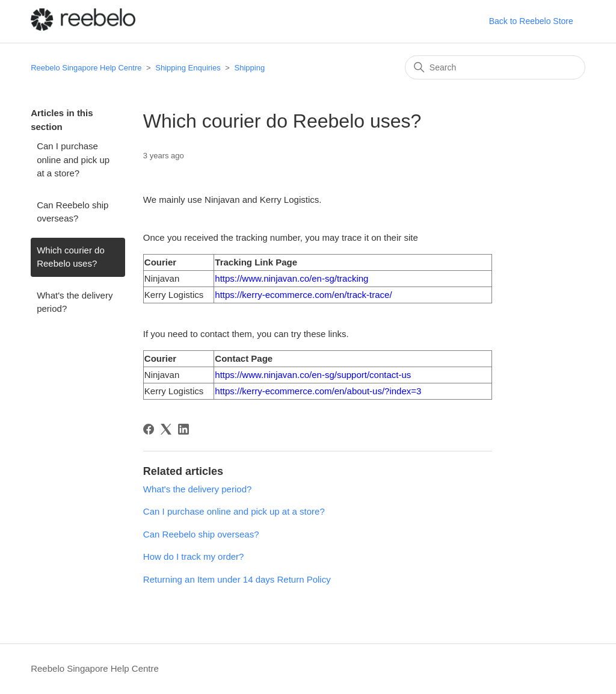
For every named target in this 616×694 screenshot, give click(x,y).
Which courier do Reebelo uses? (71, 257)
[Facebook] (149, 429)
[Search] (495, 67)
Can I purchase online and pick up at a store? (73, 160)
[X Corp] (166, 429)
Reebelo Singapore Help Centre (86, 68)
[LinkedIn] (183, 429)
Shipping (250, 68)
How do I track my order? (194, 556)
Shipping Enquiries (188, 68)
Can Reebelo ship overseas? (72, 212)
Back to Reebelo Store (531, 21)
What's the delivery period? (75, 302)
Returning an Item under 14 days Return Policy (237, 579)
